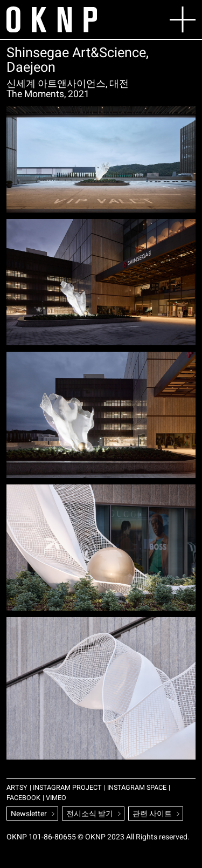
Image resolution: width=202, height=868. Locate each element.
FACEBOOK (23, 798)
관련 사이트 (152, 814)
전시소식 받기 (90, 814)
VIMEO (56, 798)
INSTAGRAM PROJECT (67, 788)
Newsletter (29, 814)
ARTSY (17, 788)
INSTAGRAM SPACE (137, 788)
